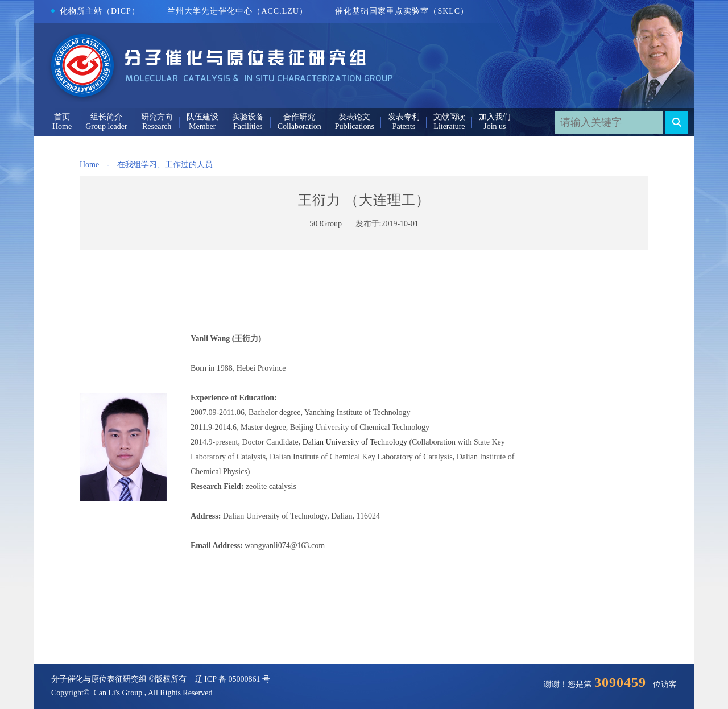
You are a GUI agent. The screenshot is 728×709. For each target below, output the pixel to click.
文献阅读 (449, 117)
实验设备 (248, 117)
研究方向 (157, 117)
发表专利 (404, 117)
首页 (62, 117)
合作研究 (299, 117)
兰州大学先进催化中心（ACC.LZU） (237, 11)
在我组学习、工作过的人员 (165, 165)
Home (89, 165)
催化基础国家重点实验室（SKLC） (402, 11)
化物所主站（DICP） (96, 11)
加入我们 (495, 117)
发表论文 (354, 117)
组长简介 (106, 117)
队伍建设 (202, 117)
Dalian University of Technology (355, 442)
